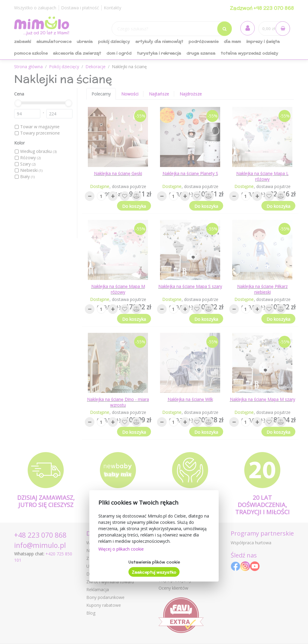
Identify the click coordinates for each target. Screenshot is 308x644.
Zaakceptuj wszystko (154, 572)
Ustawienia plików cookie (154, 562)
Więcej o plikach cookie (121, 549)
